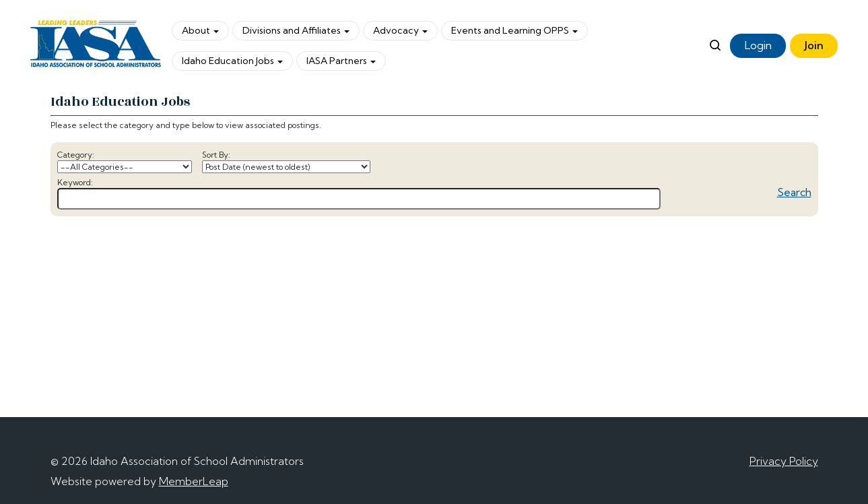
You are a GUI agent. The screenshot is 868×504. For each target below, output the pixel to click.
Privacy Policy (784, 461)
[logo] (96, 46)
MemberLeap (194, 481)
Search (794, 192)
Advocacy (400, 30)
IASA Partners (341, 61)
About (200, 30)
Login (758, 45)
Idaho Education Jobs (232, 61)
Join (814, 45)
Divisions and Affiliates (296, 30)
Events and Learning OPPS (514, 30)
